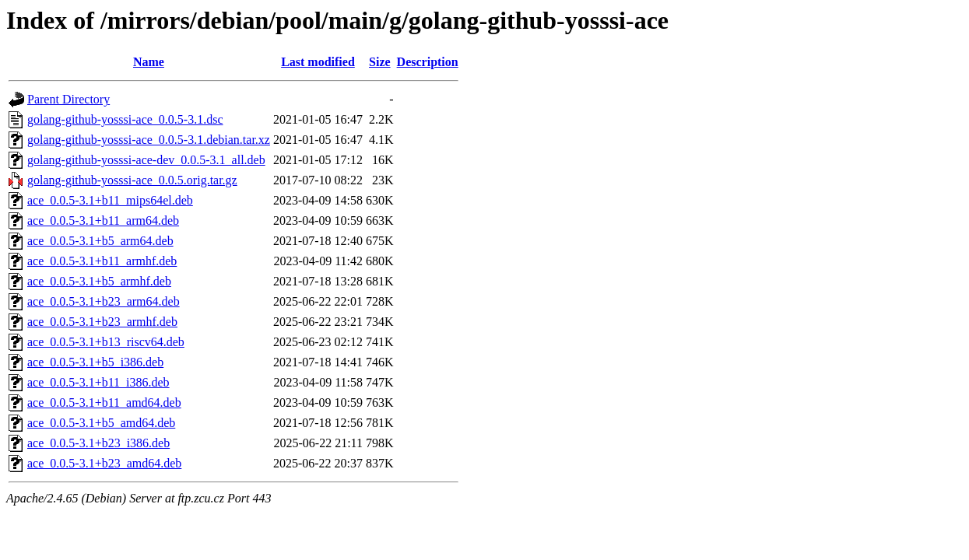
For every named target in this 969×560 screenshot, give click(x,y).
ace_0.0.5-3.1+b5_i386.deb (95, 362)
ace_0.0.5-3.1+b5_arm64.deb (100, 241)
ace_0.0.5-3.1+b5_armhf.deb (99, 281)
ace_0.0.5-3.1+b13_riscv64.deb (106, 342)
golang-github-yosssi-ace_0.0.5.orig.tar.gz (132, 180)
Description (428, 62)
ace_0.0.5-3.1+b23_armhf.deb (102, 322)
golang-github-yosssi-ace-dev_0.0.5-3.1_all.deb (146, 160)
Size (380, 62)
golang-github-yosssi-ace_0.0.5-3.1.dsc (125, 119)
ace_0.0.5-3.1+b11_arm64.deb (103, 220)
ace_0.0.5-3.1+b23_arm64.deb (104, 301)
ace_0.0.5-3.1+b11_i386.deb (98, 382)
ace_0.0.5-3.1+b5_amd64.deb (101, 423)
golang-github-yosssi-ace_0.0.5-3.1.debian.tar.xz (149, 140)
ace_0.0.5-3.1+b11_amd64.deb (104, 402)
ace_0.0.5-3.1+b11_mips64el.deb (110, 200)
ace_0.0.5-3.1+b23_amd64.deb (104, 463)
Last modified (318, 62)
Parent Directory (68, 99)
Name (149, 62)
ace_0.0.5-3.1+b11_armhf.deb (102, 261)
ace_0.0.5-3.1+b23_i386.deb (98, 443)
